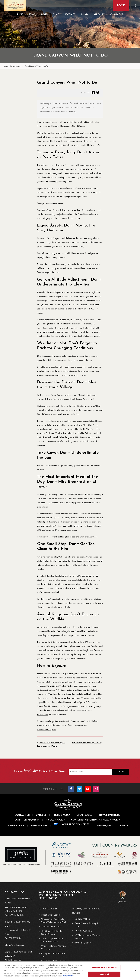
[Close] (136, 970)
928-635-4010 (18, 915)
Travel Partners (109, 815)
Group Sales (84, 815)
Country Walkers (83, 919)
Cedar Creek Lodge (50, 915)
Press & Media (61, 815)
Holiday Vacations (83, 931)
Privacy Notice (68, 976)
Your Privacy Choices (72, 824)
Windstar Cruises (83, 943)
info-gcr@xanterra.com (14, 945)
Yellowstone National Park (54, 961)
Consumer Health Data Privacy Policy (96, 820)
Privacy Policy (55, 820)
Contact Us (22, 815)
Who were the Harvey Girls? (86, 743)
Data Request (104, 825)
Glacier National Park (51, 927)
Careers (41, 815)
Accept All (104, 974)
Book (121, 6)
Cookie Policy (16, 825)
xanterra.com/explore (46, 729)
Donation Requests (27, 820)
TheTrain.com (43, 714)
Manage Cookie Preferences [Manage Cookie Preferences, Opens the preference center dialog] (104, 967)
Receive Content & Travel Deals (40, 771)
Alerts (124, 825)
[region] (70, 971)
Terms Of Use (39, 825)
